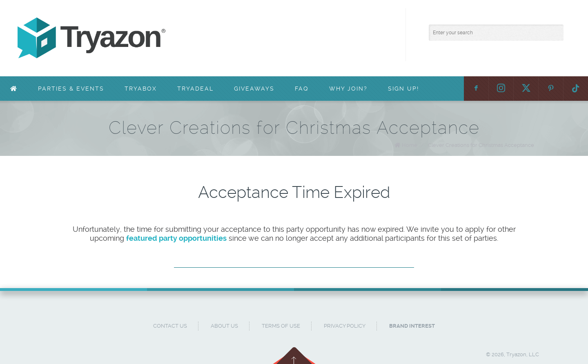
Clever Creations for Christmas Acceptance (481, 145)
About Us (224, 326)
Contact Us (170, 326)
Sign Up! (403, 89)
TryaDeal (195, 89)
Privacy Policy (345, 326)
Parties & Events (71, 89)
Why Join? (348, 89)
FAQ (302, 89)
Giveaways (254, 89)
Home (410, 145)
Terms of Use (281, 326)
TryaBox (141, 89)
